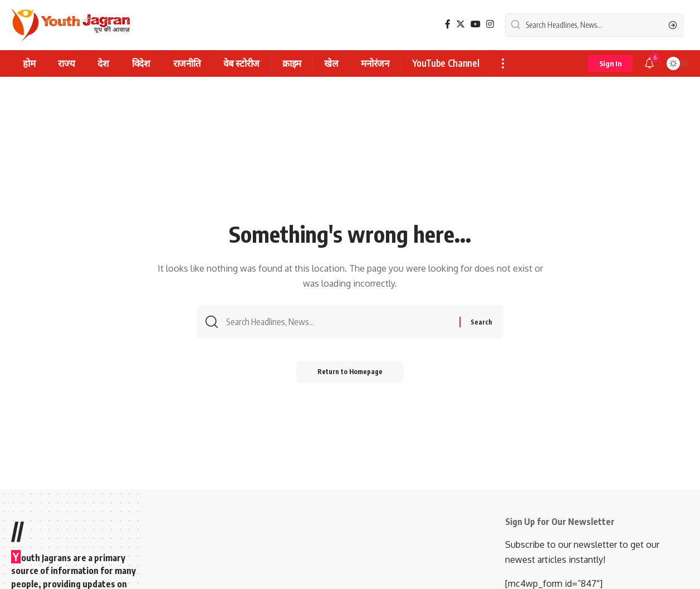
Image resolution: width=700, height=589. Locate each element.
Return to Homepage (350, 373)
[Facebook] (448, 24)
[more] (503, 63)
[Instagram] (490, 24)
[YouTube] (476, 24)
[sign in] (610, 63)
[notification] (649, 63)
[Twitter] (461, 24)
